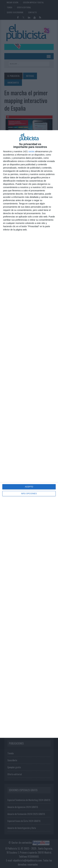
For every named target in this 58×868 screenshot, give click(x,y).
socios (31, 151)
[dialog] (29, 434)
